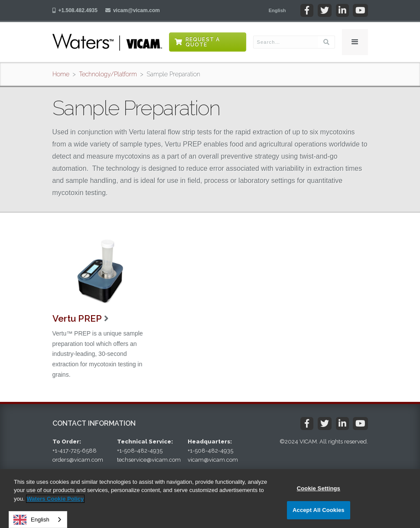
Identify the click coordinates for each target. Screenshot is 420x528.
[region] (210, 499)
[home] (107, 42)
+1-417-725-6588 (75, 451)
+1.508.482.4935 (78, 10)
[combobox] (38, 520)
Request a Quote (203, 42)
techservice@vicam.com (149, 460)
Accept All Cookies (319, 510)
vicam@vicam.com (137, 10)
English (31, 520)
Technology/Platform (108, 74)
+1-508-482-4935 (140, 451)
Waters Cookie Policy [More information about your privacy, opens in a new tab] (55, 499)
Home (61, 74)
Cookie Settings (319, 488)
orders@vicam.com (78, 460)
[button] (277, 10)
